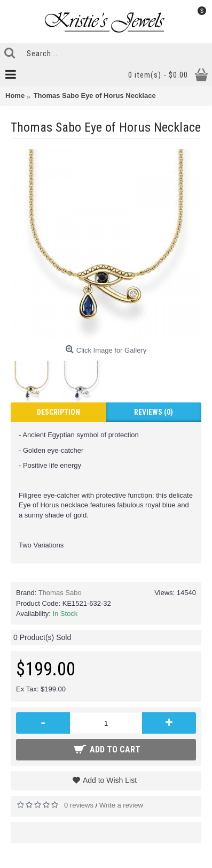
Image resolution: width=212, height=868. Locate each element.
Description (58, 412)
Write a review (121, 805)
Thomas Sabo (60, 593)
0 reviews (79, 805)
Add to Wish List (110, 780)
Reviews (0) (154, 412)
